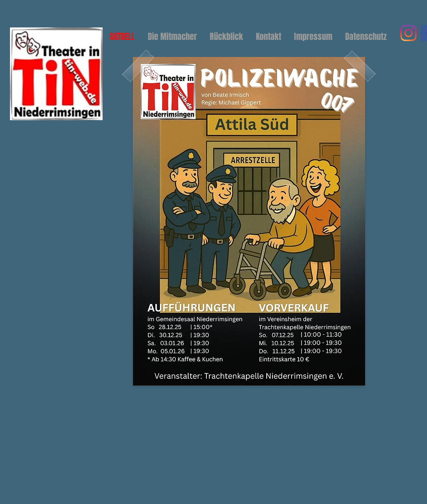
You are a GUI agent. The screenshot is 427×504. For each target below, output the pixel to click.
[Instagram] (409, 33)
